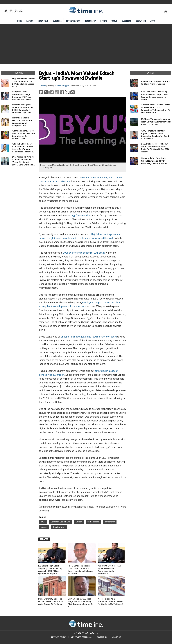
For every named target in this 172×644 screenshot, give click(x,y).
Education (141, 21)
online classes (93, 522)
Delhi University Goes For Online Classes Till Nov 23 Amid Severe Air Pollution (51, 601)
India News (43, 21)
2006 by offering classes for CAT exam (84, 253)
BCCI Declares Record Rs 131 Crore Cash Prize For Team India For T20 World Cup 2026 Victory (155, 148)
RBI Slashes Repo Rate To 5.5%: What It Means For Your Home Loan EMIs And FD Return (81, 570)
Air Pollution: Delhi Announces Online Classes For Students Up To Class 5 (111, 601)
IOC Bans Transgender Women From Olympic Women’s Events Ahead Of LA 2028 (156, 122)
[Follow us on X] (16, 11)
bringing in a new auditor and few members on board (89, 337)
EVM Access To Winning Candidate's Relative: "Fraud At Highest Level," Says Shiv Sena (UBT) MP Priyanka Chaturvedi (23, 161)
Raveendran (110, 522)
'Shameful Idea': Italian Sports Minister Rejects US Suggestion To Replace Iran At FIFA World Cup (155, 109)
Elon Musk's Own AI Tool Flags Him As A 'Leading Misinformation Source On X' (81, 603)
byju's (43, 522)
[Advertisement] (86, 44)
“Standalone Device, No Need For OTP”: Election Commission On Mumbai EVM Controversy (23, 135)
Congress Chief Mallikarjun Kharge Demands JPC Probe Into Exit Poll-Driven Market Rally (22, 96)
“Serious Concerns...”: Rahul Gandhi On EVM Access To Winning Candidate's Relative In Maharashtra (23, 148)
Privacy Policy (59, 637)
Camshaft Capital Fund (61, 522)
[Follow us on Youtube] (20, 11)
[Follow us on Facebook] (6, 11)
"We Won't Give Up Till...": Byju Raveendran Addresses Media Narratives (109, 570)
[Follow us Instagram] (11, 11)
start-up (44, 527)
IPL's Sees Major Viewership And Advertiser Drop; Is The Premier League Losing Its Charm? (154, 96)
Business (57, 21)
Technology (90, 21)
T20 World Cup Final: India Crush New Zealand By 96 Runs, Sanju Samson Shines (154, 161)
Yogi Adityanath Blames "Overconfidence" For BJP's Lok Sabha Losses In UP (23, 83)
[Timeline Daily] (86, 623)
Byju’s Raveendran (81, 215)
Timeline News (59, 527)
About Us (117, 637)
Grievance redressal (81, 637)
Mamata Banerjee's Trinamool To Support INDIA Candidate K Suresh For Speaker (23, 109)
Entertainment (73, 21)
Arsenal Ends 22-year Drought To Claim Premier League (155, 83)
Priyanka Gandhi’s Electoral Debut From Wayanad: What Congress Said (22, 122)
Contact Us (102, 637)
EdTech (79, 522)
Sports (104, 21)
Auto (153, 21)
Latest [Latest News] (30, 21)
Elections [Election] (126, 21)
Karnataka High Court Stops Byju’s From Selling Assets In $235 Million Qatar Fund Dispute (50, 570)
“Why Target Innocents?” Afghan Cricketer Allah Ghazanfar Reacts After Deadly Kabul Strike (156, 135)
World (114, 21)
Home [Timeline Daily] (19, 21)
